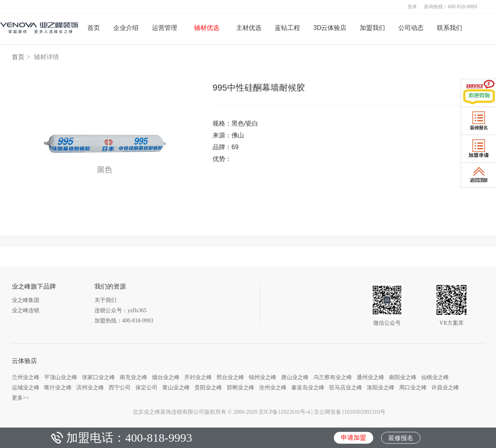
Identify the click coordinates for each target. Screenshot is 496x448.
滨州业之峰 (90, 387)
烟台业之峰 (166, 377)
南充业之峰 (133, 377)
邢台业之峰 (230, 377)
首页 (18, 57)
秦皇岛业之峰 (308, 387)
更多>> (20, 398)
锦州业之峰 (263, 377)
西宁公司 (120, 387)
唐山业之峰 (295, 377)
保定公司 (146, 387)
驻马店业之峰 (346, 387)
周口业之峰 (413, 387)
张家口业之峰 (98, 377)
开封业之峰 (198, 377)
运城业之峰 (26, 387)
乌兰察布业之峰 (333, 377)
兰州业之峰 (26, 377)
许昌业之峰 (445, 387)
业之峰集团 (26, 300)
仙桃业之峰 (435, 377)
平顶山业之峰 (61, 377)
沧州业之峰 (273, 387)
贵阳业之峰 (208, 387)
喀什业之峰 (58, 387)
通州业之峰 (370, 377)
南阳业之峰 (403, 377)
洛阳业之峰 (381, 387)
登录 (412, 7)
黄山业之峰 (176, 387)
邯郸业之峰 (241, 387)
